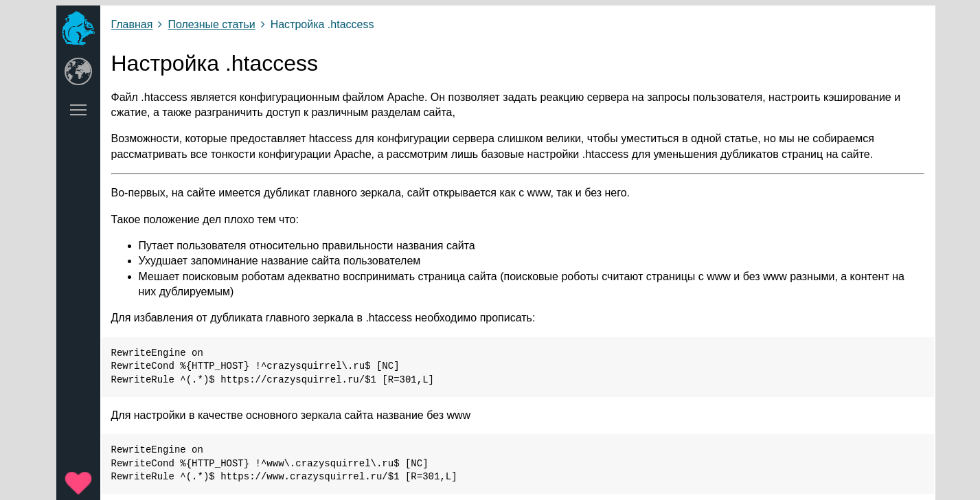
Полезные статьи (211, 24)
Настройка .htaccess (322, 24)
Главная (132, 24)
